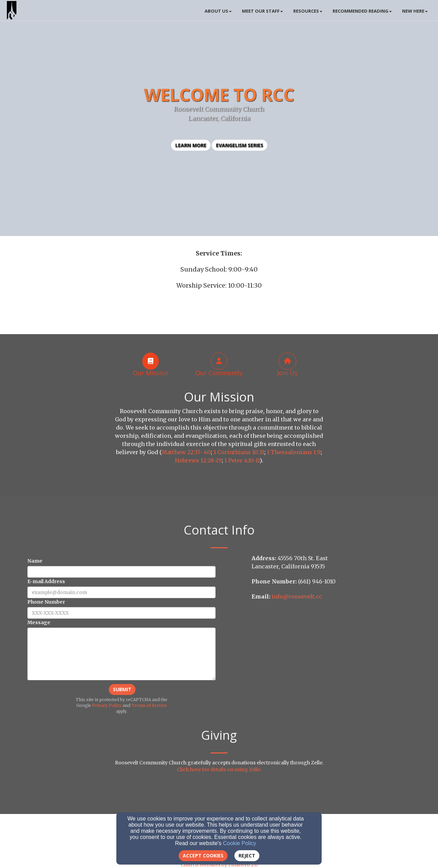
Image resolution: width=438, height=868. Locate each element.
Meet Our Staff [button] (262, 11)
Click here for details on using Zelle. (219, 770)
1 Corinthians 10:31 (239, 452)
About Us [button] (218, 11)
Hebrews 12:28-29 (198, 460)
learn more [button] (191, 145)
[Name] (121, 572)
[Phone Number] (121, 613)
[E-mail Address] (121, 592)
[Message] (121, 654)
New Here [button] (415, 11)
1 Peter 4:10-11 (242, 460)
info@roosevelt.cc (297, 596)
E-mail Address (46, 581)
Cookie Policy (240, 843)
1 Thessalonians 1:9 (294, 452)
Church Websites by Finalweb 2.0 (219, 865)
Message (39, 622)
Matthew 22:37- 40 (186, 452)
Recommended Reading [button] (362, 11)
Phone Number (46, 602)
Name (35, 561)
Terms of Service (149, 705)
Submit (122, 689)
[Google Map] (333, 657)
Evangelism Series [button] (240, 145)
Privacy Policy (107, 705)
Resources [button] (308, 11)
